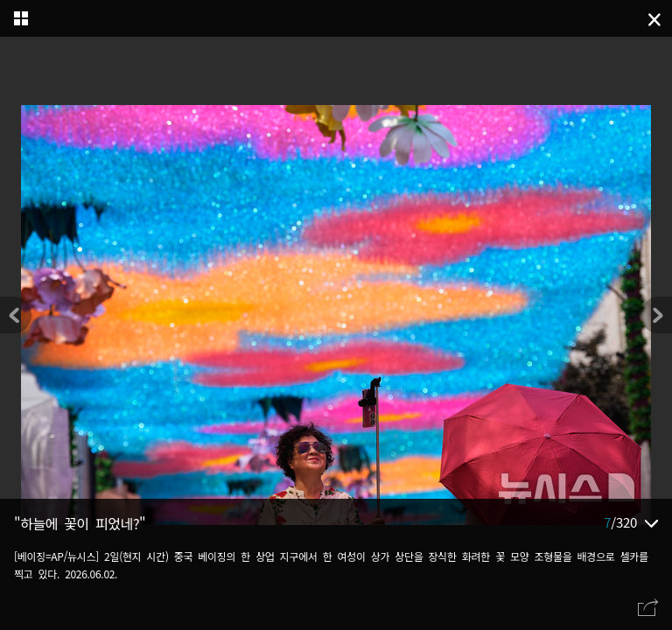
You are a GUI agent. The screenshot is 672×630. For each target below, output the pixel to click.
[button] (656, 315)
